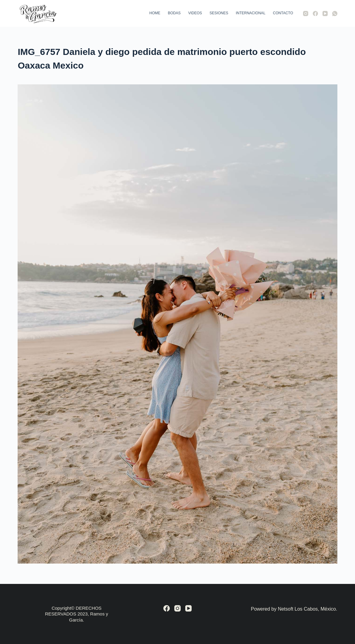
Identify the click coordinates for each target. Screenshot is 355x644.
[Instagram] (306, 14)
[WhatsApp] (335, 14)
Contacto (283, 13)
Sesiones (219, 13)
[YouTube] (325, 14)
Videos (195, 13)
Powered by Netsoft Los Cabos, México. (294, 609)
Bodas (174, 13)
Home (155, 13)
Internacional (250, 13)
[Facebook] (315, 14)
